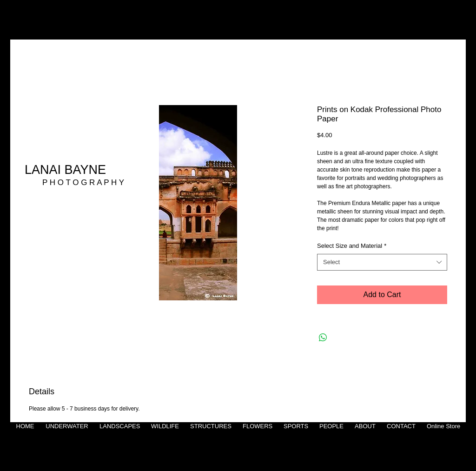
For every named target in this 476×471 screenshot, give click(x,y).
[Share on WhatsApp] (323, 338)
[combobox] (382, 262)
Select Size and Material (352, 246)
